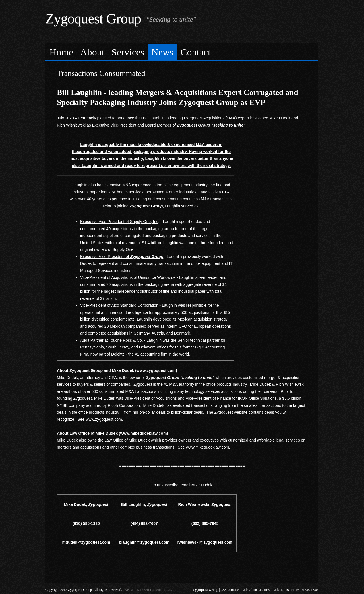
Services (128, 52)
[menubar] (182, 52)
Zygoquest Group (93, 18)
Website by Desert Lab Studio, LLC (149, 590)
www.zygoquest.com (104, 419)
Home (61, 52)
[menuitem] (61, 52)
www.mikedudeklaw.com (208, 447)
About (92, 52)
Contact (196, 52)
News (162, 52)
